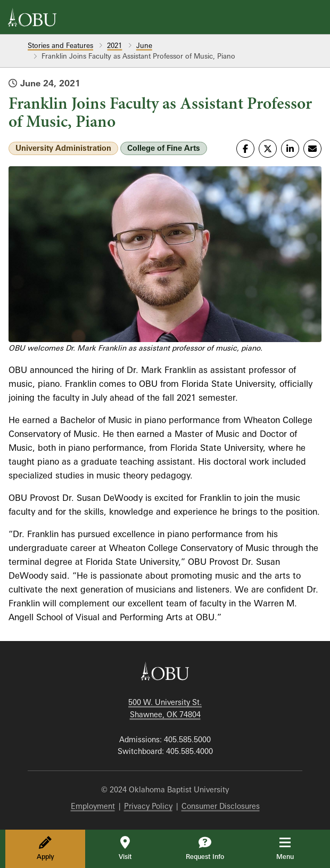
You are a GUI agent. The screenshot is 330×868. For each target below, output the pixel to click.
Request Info (205, 848)
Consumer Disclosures (221, 806)
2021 (114, 45)
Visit (125, 848)
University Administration (63, 148)
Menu (292, 848)
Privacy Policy (148, 806)
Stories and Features (60, 45)
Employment (93, 806)
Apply (46, 848)
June (144, 45)
